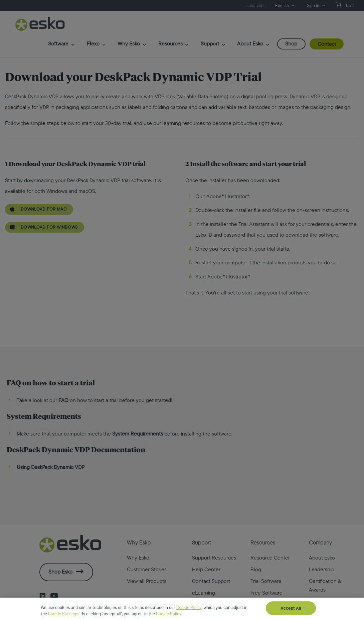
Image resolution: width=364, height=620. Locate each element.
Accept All (291, 611)
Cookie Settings (63, 617)
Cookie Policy (189, 611)
